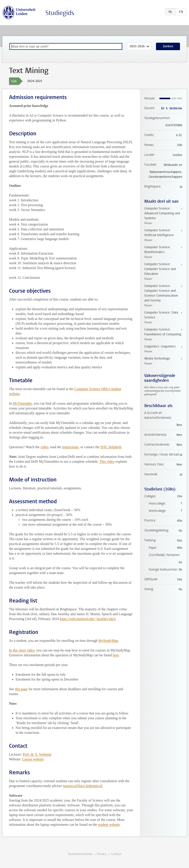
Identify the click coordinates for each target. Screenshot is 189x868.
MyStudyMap (108, 641)
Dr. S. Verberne (172, 108)
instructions (70, 447)
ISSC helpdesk (111, 447)
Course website (33, 759)
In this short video (22, 650)
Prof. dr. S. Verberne (37, 754)
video (44, 447)
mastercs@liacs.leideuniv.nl (83, 786)
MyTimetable (22, 403)
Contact (116, 854)
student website (109, 825)
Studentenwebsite (80, 854)
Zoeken (168, 46)
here (116, 655)
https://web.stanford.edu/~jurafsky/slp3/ (88, 619)
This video (107, 462)
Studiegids (60, 13)
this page (21, 689)
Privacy (102, 854)
